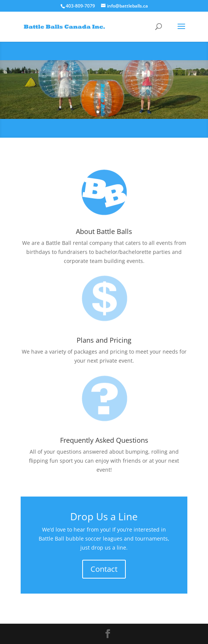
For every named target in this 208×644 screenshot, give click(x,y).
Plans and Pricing (104, 340)
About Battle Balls (104, 231)
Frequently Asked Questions (104, 440)
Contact (104, 569)
